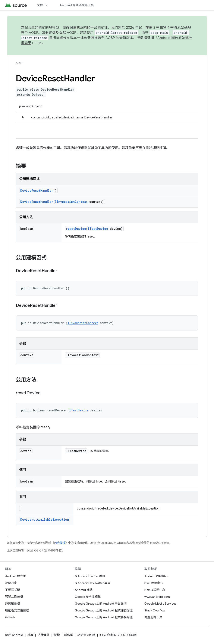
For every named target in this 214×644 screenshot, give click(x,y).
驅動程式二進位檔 (17, 610)
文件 (40, 5)
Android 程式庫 (15, 576)
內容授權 (60, 543)
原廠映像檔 (13, 604)
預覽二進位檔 (14, 597)
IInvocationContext (71, 202)
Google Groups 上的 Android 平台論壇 (101, 604)
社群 (30, 635)
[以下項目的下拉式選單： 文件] (49, 5)
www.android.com (157, 597)
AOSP (19, 63)
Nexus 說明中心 (155, 590)
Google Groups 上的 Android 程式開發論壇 (104, 610)
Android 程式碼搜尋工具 (77, 5)
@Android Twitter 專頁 (90, 576)
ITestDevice (98, 229)
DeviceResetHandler (37, 191)
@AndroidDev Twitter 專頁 (93, 583)
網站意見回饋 (86, 635)
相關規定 (11, 583)
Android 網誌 (84, 590)
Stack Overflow (155, 610)
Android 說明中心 (156, 576)
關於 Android (14, 635)
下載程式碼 (13, 590)
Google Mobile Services (160, 604)
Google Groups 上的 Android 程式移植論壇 (104, 617)
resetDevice (76, 229)
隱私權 (69, 635)
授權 (57, 635)
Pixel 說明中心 (154, 583)
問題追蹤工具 (153, 617)
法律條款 (44, 635)
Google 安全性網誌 (88, 597)
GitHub (10, 617)
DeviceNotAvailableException (45, 519)
